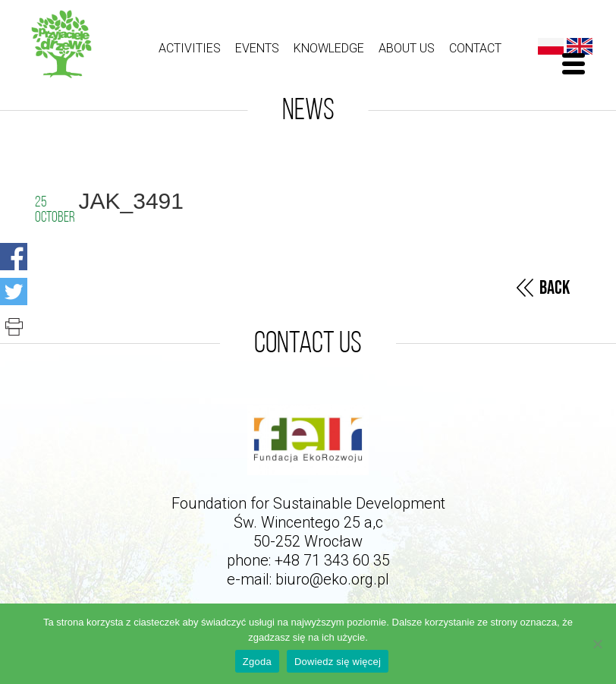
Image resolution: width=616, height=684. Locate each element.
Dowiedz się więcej (338, 662)
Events (257, 48)
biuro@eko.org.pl (332, 579)
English (580, 46)
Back (555, 288)
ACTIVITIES (190, 48)
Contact (475, 48)
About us (407, 48)
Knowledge (329, 48)
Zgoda (257, 662)
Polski (551, 46)
